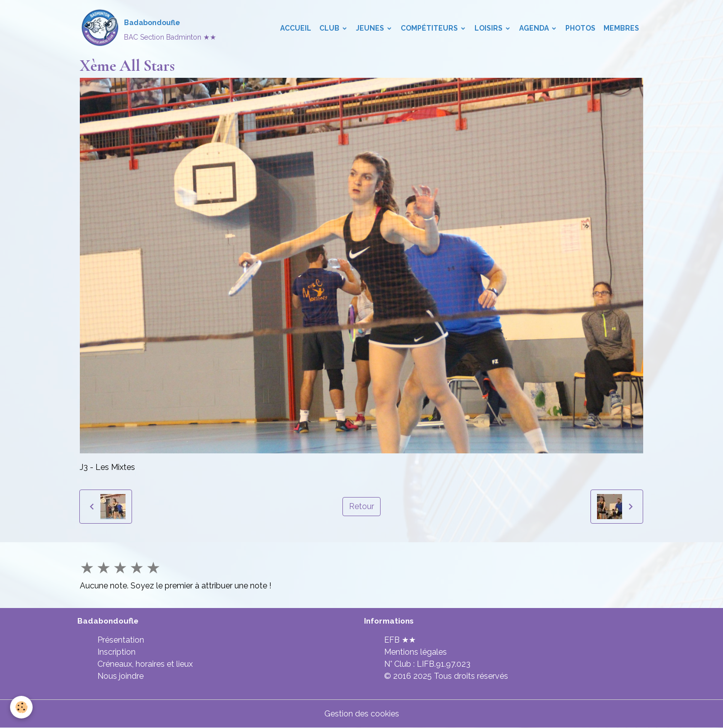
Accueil (296, 28)
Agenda (535, 28)
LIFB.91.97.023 (444, 664)
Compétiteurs (430, 28)
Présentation (121, 640)
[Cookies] (21, 707)
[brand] (148, 28)
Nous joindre (120, 676)
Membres (621, 28)
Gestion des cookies (362, 714)
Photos (580, 28)
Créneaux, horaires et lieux (145, 664)
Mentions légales (415, 652)
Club (330, 28)
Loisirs (489, 28)
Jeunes (371, 28)
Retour (361, 506)
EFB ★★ (400, 640)
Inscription (116, 652)
